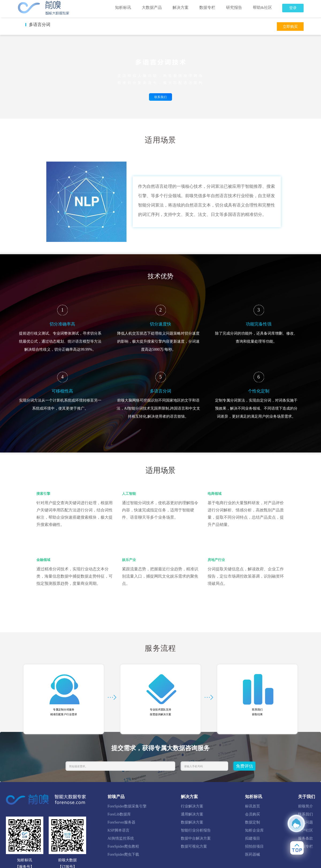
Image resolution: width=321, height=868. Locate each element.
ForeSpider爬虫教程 (123, 846)
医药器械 (253, 854)
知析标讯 (123, 8)
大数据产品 (152, 8)
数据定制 (253, 822)
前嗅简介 (305, 806)
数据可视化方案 (194, 846)
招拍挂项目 (254, 846)
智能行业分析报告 (196, 830)
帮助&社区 (262, 8)
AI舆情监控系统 (121, 838)
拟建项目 (253, 838)
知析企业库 (254, 830)
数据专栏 (207, 8)
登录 (293, 8)
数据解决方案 (192, 822)
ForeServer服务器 (121, 822)
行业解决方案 (192, 806)
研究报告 (234, 8)
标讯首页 (253, 806)
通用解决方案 (192, 814)
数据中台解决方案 (196, 838)
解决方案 (181, 8)
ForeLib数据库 (119, 814)
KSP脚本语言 (119, 830)
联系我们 (161, 97)
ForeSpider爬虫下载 (123, 854)
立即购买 (290, 27)
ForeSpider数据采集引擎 (127, 806)
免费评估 (244, 766)
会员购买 (253, 814)
